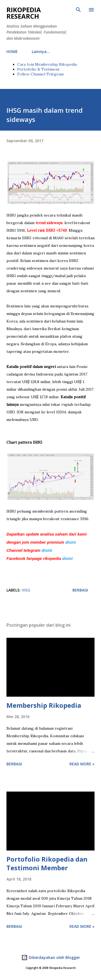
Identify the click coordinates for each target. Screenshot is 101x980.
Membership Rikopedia (44, 705)
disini (71, 542)
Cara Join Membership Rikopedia (47, 64)
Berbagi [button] (80, 590)
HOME (12, 52)
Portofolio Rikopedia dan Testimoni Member (47, 863)
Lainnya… (41, 52)
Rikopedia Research (24, 13)
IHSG (26, 590)
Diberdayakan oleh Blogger (51, 957)
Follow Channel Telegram (40, 74)
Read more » (82, 764)
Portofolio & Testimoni (38, 69)
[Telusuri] (78, 10)
